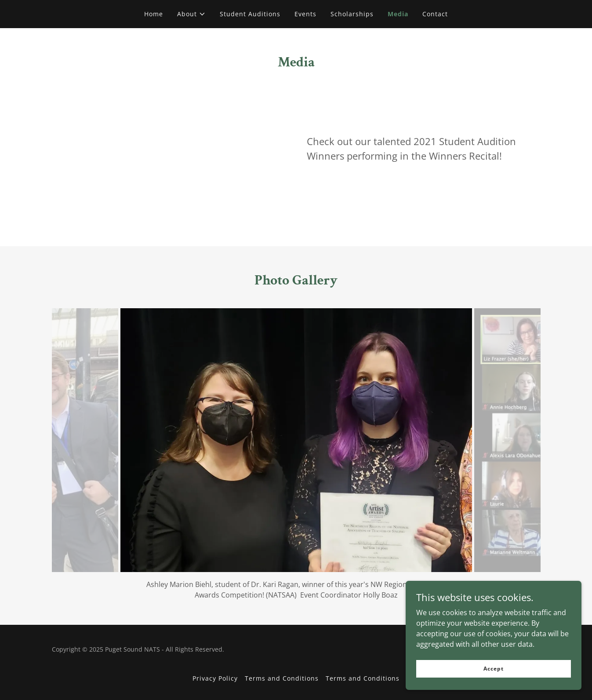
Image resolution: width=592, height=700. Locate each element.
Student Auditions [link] (250, 14)
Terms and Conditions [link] (282, 678)
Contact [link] (435, 14)
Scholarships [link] (352, 14)
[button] (191, 14)
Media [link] (398, 14)
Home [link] (154, 14)
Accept (493, 669)
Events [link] (305, 14)
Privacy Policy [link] (215, 678)
